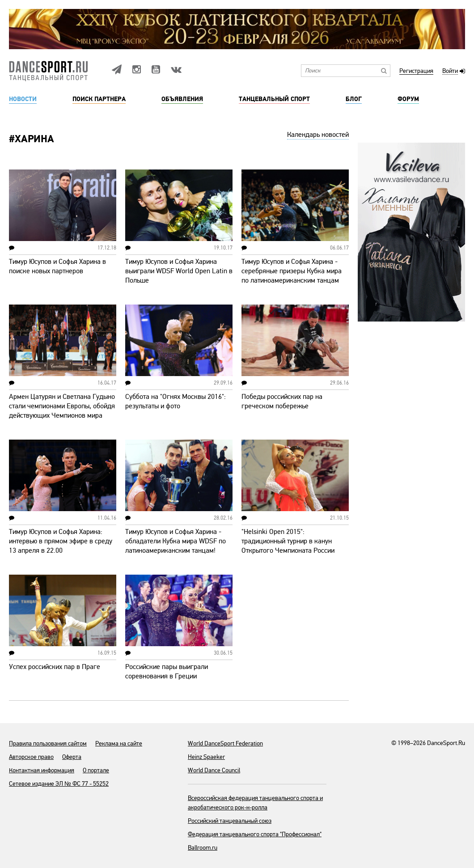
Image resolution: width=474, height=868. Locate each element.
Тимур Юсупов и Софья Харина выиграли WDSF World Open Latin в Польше (179, 271)
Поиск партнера (99, 99)
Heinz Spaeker (206, 757)
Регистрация (416, 71)
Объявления (182, 99)
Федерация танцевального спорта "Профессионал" (255, 834)
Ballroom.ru (203, 848)
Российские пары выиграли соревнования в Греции (167, 671)
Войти (450, 71)
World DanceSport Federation (225, 743)
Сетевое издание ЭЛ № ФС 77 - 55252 (59, 784)
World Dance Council (214, 770)
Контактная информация (42, 770)
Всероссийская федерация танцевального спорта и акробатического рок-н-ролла (255, 803)
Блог (354, 99)
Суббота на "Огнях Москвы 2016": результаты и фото (176, 401)
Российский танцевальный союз (230, 821)
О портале (96, 770)
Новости (23, 99)
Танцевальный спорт (274, 99)
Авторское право (31, 757)
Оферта (72, 757)
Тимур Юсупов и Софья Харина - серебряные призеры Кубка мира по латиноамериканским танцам (292, 271)
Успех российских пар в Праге (55, 667)
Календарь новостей (318, 135)
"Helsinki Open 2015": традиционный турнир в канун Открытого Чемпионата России (288, 541)
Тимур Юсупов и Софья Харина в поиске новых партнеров (57, 266)
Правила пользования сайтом (48, 743)
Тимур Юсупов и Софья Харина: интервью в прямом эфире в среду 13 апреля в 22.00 (61, 541)
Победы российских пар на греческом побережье (282, 401)
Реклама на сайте (119, 743)
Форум (408, 99)
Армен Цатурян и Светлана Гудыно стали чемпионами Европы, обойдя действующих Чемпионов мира (62, 406)
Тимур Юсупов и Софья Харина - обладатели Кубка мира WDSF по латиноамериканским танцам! (176, 541)
